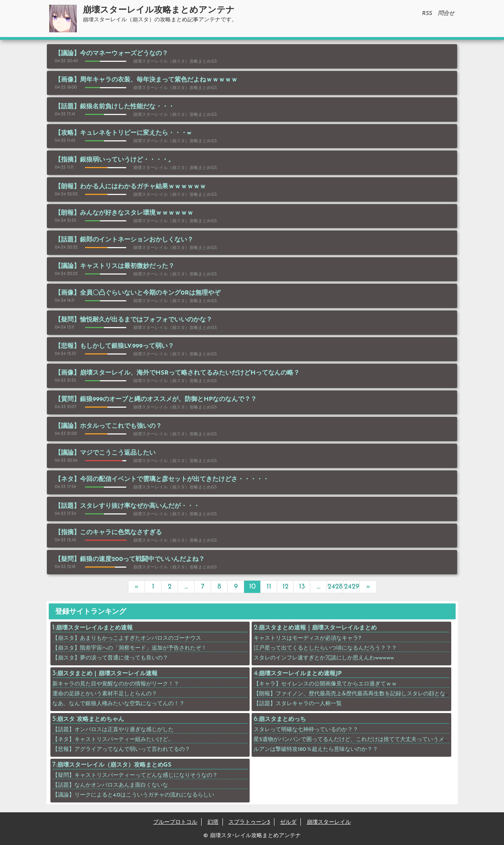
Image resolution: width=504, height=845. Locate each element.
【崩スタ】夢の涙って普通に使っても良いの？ (110, 658)
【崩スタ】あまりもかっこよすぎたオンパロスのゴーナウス (127, 638)
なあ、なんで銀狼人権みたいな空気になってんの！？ (119, 704)
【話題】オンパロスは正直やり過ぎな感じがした (113, 730)
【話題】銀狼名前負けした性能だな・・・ (115, 107)
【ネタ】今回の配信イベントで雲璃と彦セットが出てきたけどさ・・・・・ (162, 479)
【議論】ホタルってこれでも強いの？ (108, 426)
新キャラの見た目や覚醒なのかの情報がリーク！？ (116, 684)
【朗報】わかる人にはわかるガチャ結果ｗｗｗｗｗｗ (130, 187)
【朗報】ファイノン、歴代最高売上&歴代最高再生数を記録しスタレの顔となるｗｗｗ (360, 694)
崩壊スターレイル (329, 822)
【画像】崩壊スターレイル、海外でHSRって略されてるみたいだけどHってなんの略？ (177, 373)
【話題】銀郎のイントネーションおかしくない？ (124, 240)
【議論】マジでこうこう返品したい (105, 453)
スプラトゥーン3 (249, 822)
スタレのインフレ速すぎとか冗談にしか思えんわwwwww (324, 658)
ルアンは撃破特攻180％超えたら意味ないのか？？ (316, 749)
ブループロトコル (175, 822)
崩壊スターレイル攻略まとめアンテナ (159, 10)
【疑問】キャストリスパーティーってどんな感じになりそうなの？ (135, 775)
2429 (352, 587)
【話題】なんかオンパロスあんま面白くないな (110, 785)
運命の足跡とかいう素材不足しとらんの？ (105, 694)
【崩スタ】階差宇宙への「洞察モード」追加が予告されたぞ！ (130, 648)
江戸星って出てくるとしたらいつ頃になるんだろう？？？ (325, 648)
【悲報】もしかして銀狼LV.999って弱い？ (114, 346)
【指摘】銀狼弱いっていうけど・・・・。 (115, 160)
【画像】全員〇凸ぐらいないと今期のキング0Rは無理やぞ (138, 293)
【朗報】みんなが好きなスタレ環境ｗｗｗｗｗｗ (124, 213)
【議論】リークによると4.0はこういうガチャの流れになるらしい (133, 795)
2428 (335, 587)
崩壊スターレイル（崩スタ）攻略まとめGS (114, 765)
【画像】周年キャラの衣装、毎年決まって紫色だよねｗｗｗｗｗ (146, 80)
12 (285, 587)
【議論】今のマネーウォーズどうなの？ (111, 54)
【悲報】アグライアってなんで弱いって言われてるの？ (121, 749)
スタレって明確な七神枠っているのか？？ (306, 730)
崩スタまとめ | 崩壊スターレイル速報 (107, 674)
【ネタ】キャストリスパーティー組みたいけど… (112, 740)
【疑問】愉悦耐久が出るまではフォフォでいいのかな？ (133, 320)
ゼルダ (288, 822)
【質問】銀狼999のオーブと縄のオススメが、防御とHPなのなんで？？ (156, 399)
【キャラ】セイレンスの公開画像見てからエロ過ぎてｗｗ (325, 684)
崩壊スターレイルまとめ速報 (94, 628)
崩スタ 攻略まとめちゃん (91, 720)
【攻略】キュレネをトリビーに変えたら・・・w (123, 133)
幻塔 (213, 822)
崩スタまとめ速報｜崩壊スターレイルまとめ (318, 628)
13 (302, 587)
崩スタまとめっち (282, 720)
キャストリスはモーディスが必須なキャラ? (307, 638)
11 (269, 587)
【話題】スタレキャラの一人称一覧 (298, 704)
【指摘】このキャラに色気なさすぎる (108, 533)
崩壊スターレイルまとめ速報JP (300, 674)
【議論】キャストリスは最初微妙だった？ (115, 266)
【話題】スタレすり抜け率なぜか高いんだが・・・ (127, 506)
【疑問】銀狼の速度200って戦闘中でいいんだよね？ (130, 559)
